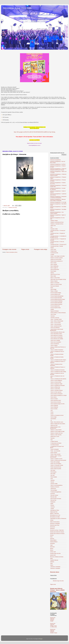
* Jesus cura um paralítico (56, 342)
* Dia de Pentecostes (55, 269)
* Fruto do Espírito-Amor (55, 294)
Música (52, 550)
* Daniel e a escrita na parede (56, 258)
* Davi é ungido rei (54, 268)
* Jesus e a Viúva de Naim (56, 382)
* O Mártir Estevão (54, 441)
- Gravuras (52, 507)
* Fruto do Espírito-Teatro (55, 308)
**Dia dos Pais (53, 500)
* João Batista (53, 419)
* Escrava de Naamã (55, 286)
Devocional (53, 527)
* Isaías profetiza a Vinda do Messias (58, 313)
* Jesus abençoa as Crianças (56, 335)
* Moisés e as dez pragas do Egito (57, 431)
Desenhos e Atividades (55, 524)
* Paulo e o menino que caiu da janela (58, 460)
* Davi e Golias (53, 263)
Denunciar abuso (55, 572)
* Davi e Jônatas (54, 264)
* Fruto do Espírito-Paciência (56, 304)
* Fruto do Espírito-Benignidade (57, 296)
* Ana (51, 227)
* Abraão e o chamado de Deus (57, 224)
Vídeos (52, 565)
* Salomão (52, 480)
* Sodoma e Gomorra (55, 487)
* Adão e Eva (53, 226)
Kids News (52, 547)
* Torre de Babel (54, 490)
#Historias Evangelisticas (55, 160)
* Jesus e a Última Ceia (55, 387)
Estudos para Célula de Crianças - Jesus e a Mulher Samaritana (57, 590)
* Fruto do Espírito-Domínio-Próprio (58, 299)
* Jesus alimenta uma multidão (57, 339)
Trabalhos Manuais (54, 560)
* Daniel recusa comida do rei (56, 261)
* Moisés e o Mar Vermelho (56, 435)
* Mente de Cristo (54, 425)
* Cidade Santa (53, 251)
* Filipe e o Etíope (54, 291)
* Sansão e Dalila (54, 484)
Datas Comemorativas (55, 522)
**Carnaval (52, 494)
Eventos (52, 535)
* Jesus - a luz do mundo (55, 323)
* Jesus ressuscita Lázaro (56, 400)
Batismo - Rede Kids (54, 513)
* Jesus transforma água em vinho (57, 404)
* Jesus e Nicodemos (55, 344)
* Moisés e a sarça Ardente (56, 430)
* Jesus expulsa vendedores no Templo (58, 395)
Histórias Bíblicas (54, 542)
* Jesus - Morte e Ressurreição (57, 321)
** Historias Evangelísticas (56, 492)
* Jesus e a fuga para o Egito (56, 384)
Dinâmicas (52, 529)
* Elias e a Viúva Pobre (55, 278)
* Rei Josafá (53, 474)
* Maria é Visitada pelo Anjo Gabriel (58, 424)
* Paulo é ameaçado (54, 449)
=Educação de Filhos (55, 510)
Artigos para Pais (54, 512)
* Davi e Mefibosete (54, 266)
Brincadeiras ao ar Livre (55, 515)
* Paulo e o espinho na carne (56, 459)
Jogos (51, 545)
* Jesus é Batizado (54, 407)
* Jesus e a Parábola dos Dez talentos (58, 379)
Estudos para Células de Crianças (57, 534)
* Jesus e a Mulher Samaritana (57, 350)
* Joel (51, 410)
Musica (52, 548)
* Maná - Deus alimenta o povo (57, 422)
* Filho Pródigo (53, 289)
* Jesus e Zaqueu (54, 345)
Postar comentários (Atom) (12, 252)
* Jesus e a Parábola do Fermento (57, 370)
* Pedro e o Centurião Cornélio (57, 465)
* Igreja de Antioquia (54, 311)
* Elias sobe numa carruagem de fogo (58, 279)
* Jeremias (52, 316)
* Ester (52, 288)
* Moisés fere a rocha (55, 436)
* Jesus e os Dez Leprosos (56, 392)
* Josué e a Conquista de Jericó (57, 415)
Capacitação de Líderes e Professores (58, 518)
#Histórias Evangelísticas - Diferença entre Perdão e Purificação (58, 200)
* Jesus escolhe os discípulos (56, 394)
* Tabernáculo (53, 489)
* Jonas (52, 412)
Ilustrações (52, 543)
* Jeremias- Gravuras (55, 318)
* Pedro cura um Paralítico (56, 464)
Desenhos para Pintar (55, 525)
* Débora (52, 273)
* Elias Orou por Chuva (55, 274)
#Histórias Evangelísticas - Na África (58, 164)
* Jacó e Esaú (53, 314)
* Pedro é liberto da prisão (56, 469)
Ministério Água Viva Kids (17, 8)
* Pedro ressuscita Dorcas (56, 467)
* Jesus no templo (54, 399)
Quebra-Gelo (53, 555)
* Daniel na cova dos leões (56, 259)
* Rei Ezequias (53, 472)
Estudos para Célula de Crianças (57, 532)
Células (52, 520)
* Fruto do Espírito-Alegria (56, 293)
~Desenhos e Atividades (55, 567)
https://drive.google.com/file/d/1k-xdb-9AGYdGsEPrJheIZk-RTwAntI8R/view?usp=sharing (35, 132)
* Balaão (52, 248)
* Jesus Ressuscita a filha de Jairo (57, 332)
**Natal (52, 504)
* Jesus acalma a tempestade (56, 337)
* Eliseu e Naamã (54, 281)
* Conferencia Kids (54, 253)
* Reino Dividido (54, 477)
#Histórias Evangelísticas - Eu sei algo (58, 202)
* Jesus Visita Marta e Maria (56, 334)
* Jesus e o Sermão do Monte (56, 390)
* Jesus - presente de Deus (56, 326)
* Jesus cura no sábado (55, 340)
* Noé (51, 440)
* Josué (52, 414)
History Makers (53, 540)
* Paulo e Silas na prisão (55, 454)
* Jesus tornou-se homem (56, 402)
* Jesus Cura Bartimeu (55, 328)
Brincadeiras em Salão (55, 517)
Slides (51, 558)
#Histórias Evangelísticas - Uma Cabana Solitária (57, 213)
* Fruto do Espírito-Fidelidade (56, 301)
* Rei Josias (53, 470)
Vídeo (51, 563)
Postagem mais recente (9, 249)
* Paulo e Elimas (54, 453)
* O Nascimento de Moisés (56, 443)
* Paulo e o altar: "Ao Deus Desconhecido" (56, 456)
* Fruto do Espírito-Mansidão (56, 303)
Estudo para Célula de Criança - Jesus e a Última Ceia (53, 625)
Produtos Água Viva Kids (55, 553)
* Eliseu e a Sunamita (55, 283)
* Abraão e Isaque (54, 221)
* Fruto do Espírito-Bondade (56, 298)
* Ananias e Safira (54, 229)
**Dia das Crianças (54, 495)
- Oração (52, 509)
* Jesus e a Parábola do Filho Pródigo (58, 372)
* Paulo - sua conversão (55, 451)
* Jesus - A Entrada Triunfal (56, 319)
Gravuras (52, 539)
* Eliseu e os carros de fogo (56, 284)
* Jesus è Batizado (54, 405)
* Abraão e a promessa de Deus (57, 222)
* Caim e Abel (53, 249)
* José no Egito (53, 417)
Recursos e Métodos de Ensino (57, 557)
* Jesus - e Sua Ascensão (56, 324)
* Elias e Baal (53, 276)
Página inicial (25, 249)
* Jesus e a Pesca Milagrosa (56, 380)
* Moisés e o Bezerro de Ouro (56, 433)
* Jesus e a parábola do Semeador (57, 385)
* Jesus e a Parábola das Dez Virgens (58, 360)
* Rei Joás (52, 475)
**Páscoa (52, 505)
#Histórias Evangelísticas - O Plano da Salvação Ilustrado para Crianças (58, 169)
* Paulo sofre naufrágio (55, 462)
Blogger (41, 639)
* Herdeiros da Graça (12, 207)
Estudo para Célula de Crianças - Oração (53, 619)
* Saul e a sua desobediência (56, 485)
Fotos (51, 537)
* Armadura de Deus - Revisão (57, 246)
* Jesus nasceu (53, 397)
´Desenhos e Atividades (55, 568)
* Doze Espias (53, 271)
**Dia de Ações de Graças (56, 499)
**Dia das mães (53, 497)
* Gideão (52, 309)
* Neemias (52, 438)
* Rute (52, 479)
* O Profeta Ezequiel (54, 445)
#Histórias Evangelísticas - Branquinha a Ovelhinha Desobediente (58, 197)
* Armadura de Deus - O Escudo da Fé (58, 245)
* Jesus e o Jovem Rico (55, 389)
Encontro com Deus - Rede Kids (57, 530)
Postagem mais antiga (41, 249)
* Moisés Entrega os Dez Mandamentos (55, 428)
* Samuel (52, 482)
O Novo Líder (53, 552)
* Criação (52, 254)
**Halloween (53, 502)
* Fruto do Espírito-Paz (55, 306)
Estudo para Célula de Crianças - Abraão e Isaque (54, 631)
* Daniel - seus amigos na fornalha (57, 256)
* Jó (51, 420)
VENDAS (52, 562)
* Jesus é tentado (54, 409)
